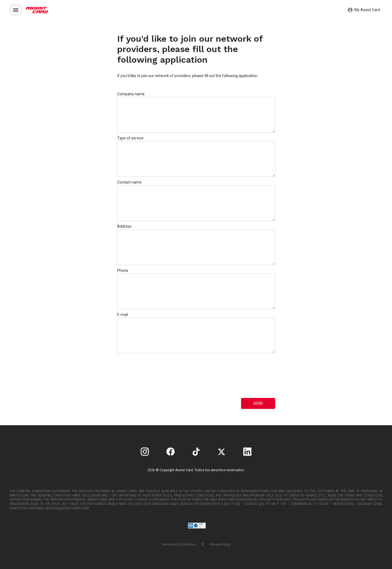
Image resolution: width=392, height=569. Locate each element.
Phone (123, 270)
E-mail (123, 315)
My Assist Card (364, 10)
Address (124, 226)
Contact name (129, 182)
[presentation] (139, 376)
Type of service (130, 138)
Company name (131, 94)
